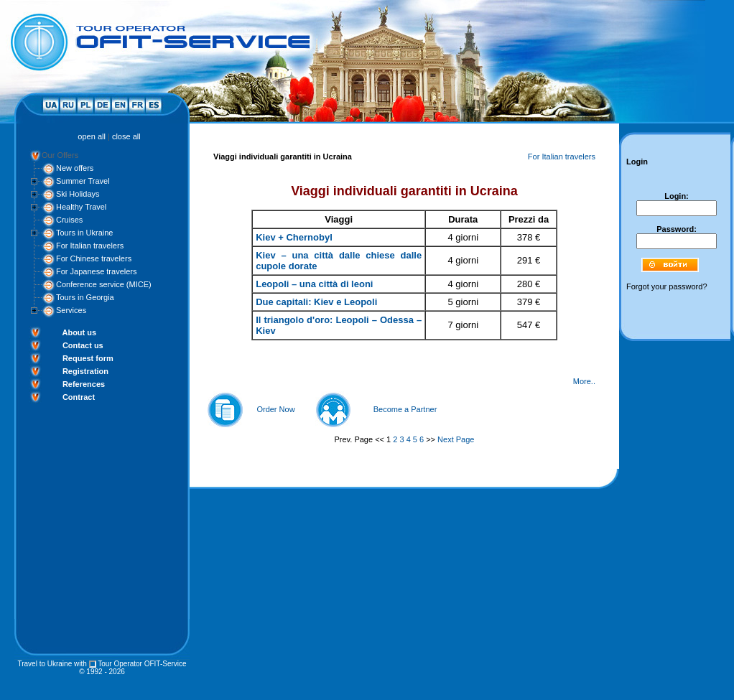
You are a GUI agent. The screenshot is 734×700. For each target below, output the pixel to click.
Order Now (275, 409)
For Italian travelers (90, 246)
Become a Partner (405, 409)
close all (126, 136)
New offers (75, 168)
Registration (85, 371)
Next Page (456, 439)
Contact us (83, 345)
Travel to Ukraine (45, 664)
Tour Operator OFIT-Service (142, 664)
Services (71, 310)
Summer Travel (83, 181)
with (80, 664)
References (84, 384)
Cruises (69, 220)
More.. (584, 381)
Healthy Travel (81, 207)
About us (79, 332)
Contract (79, 397)
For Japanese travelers (97, 271)
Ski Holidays (78, 194)
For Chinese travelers (94, 258)
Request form (88, 358)
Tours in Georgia (85, 297)
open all (92, 136)
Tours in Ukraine (84, 233)
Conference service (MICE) (104, 284)
